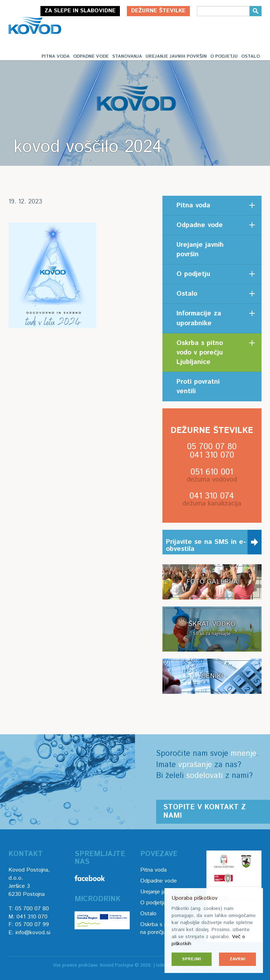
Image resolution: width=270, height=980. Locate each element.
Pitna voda (56, 56)
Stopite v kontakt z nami (204, 812)
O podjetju (224, 56)
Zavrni (237, 959)
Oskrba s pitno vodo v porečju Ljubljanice (200, 353)
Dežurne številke (158, 11)
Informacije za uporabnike (199, 318)
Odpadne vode (91, 56)
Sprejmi (192, 959)
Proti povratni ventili (198, 387)
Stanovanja (127, 56)
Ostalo (250, 56)
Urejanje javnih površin (176, 56)
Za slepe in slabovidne (80, 11)
